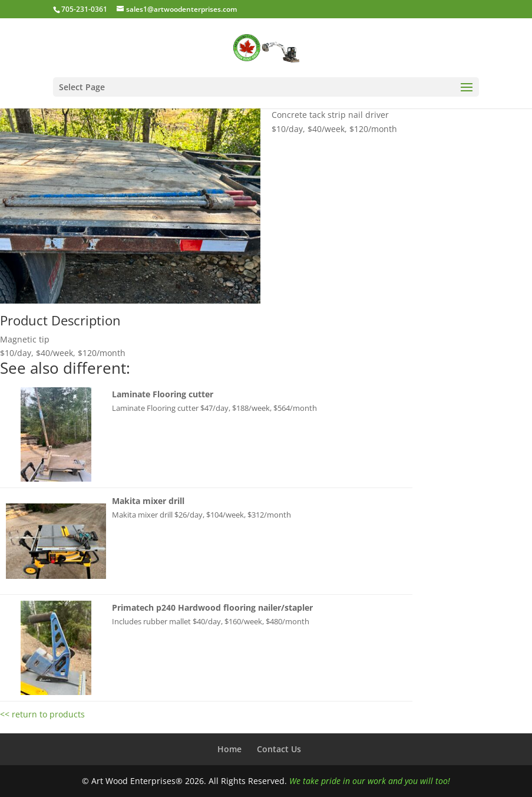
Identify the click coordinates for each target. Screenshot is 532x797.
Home (229, 749)
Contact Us (279, 749)
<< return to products (42, 714)
